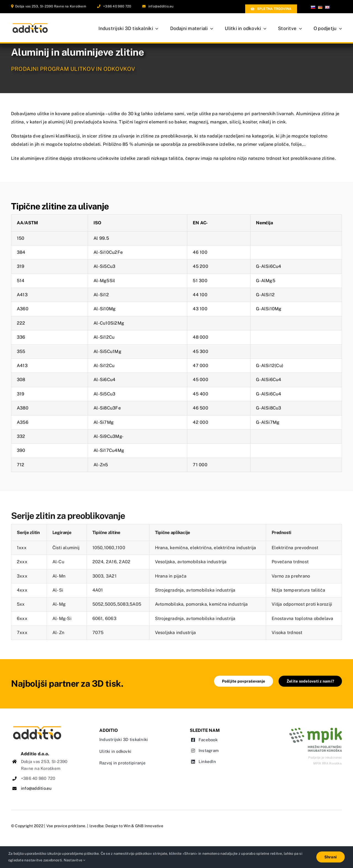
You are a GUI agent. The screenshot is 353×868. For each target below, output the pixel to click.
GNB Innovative (149, 826)
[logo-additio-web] (37, 727)
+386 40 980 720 (117, 6)
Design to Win (118, 826)
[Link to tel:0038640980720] (99, 6)
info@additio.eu (161, 6)
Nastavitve (75, 860)
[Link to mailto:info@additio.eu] (144, 6)
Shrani (331, 857)
